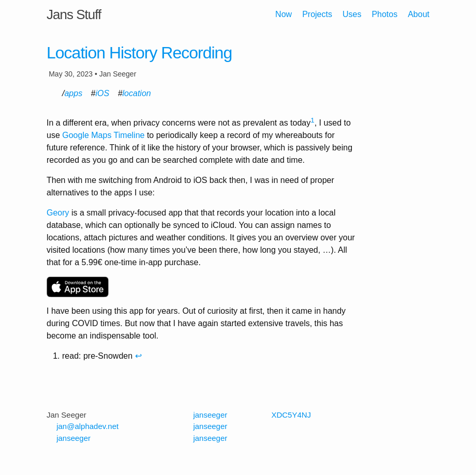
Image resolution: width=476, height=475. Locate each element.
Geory (58, 213)
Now (284, 14)
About (419, 14)
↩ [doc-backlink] (138, 356)
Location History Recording (139, 53)
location (137, 93)
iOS (103, 93)
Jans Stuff (74, 14)
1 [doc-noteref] (312, 120)
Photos (384, 14)
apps (73, 93)
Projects (317, 14)
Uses (352, 14)
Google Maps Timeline (103, 135)
